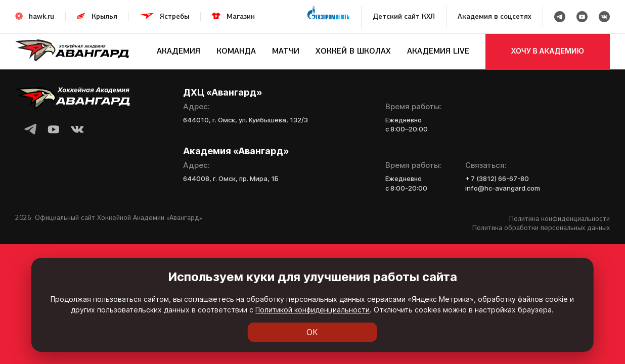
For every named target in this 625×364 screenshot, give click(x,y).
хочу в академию (548, 51)
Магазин (241, 16)
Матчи (286, 51)
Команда (236, 51)
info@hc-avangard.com (503, 188)
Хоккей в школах (353, 51)
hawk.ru (41, 16)
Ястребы (174, 16)
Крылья (104, 16)
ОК (312, 332)
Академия (178, 51)
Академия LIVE (438, 51)
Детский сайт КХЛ (404, 16)
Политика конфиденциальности (560, 219)
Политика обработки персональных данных (541, 228)
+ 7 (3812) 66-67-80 (497, 178)
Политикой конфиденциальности (312, 310)
